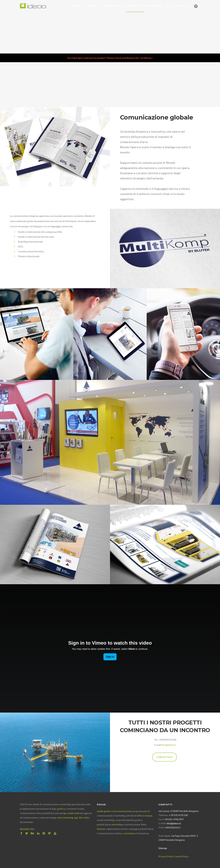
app (76, 817)
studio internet (75, 813)
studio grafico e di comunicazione (114, 811)
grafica (61, 809)
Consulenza (154, 6)
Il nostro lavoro (112, 6)
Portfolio (135, 6)
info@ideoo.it (169, 745)
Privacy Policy (166, 856)
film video (84, 817)
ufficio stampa (145, 816)
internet (101, 829)
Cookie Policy (181, 856)
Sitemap (163, 848)
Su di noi (90, 6)
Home (76, 6)
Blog (170, 6)
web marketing (65, 817)
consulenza (129, 833)
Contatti (184, 6)
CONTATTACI (165, 757)
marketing (117, 824)
